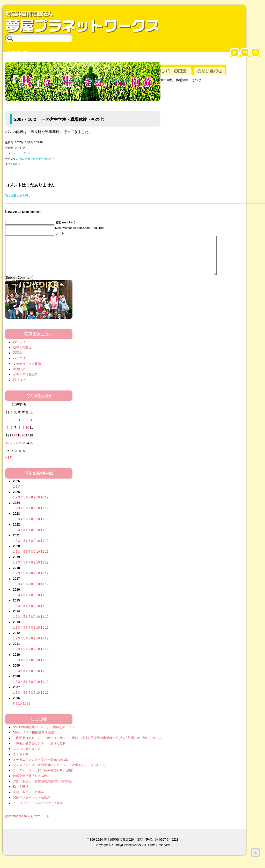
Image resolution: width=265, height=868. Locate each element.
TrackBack (18, 196)
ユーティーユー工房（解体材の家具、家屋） (44, 778)
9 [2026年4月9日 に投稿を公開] (23, 435)
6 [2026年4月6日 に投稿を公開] (12, 435)
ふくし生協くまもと (27, 756)
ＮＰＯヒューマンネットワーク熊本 (38, 811)
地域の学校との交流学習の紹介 (36, 159)
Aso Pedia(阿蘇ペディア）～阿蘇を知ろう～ (44, 735)
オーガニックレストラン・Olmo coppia (40, 767)
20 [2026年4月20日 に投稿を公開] (11, 451)
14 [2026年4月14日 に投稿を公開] (15, 443)
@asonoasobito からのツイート (27, 824)
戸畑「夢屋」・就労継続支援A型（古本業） (43, 789)
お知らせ (19, 350)
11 (42, 505)
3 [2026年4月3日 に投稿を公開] (27, 428)
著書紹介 (19, 377)
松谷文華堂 (21, 794)
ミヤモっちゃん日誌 (27, 371)
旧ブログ (19, 388)
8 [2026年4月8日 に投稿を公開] (19, 435)
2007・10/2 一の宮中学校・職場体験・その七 (59, 119)
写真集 (18, 361)
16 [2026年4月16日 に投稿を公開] (23, 443)
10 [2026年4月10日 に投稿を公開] (27, 435)
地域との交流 (22, 355)
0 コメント (24, 153)
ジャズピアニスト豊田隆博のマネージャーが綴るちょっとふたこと (60, 773)
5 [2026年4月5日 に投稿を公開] (7, 435)
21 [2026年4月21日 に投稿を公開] (15, 451)
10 (38, 505)
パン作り (19, 366)
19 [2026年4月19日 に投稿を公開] (7, 451)
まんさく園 (21, 762)
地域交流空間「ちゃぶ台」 (32, 784)
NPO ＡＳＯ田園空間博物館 (33, 740)
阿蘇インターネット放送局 (32, 805)
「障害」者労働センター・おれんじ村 (39, 751)
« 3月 (9, 465)
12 (47, 505)
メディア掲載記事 (25, 382)
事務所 (16, 164)
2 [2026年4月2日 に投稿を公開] (23, 428)
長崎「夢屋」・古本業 (28, 800)
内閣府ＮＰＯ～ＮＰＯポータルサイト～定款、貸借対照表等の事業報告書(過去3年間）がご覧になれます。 (89, 746)
